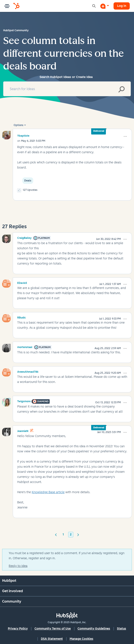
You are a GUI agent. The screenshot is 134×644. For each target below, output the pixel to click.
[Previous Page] (56, 534)
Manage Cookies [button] (81, 639)
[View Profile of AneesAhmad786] (28, 371)
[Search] (67, 89)
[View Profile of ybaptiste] (23, 136)
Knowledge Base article (48, 492)
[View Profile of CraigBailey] (24, 237)
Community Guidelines (94, 629)
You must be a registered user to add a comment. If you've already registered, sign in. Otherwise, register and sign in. (67, 556)
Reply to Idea (18, 566)
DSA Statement (52, 639)
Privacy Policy (18, 629)
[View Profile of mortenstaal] (25, 347)
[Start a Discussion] (105, 6)
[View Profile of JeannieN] (23, 430)
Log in (122, 6)
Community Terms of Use (53, 629)
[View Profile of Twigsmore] (24, 401)
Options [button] (19, 125)
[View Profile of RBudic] (22, 317)
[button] (125, 136)
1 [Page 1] (63, 534)
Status (122, 629)
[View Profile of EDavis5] (22, 282)
